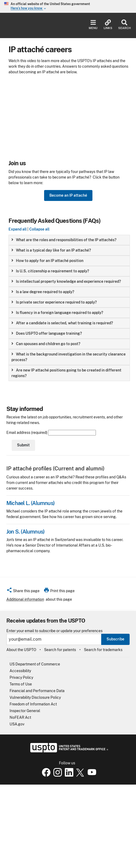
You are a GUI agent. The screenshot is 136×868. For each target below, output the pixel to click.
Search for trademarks (103, 650)
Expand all (18, 229)
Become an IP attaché (68, 195)
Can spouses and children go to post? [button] (46, 344)
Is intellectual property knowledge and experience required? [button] (66, 281)
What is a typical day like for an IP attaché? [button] (51, 250)
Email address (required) (51, 433)
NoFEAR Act (20, 717)
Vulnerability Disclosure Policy (35, 697)
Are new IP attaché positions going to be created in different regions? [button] (66, 373)
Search (124, 25)
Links (108, 25)
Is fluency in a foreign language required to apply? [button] (57, 313)
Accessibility (20, 671)
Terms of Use (21, 684)
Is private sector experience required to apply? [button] (54, 302)
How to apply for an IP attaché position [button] (47, 261)
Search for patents (60, 650)
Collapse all (39, 229)
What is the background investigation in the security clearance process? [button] (69, 357)
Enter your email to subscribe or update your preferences (54, 631)
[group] (69, 240)
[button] (23, 592)
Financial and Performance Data (37, 691)
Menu (93, 25)
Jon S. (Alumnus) (25, 532)
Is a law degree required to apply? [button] (43, 292)
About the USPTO (21, 650)
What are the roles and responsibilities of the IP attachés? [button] (64, 240)
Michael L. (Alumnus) (30, 503)
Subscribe (115, 639)
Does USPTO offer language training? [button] (47, 333)
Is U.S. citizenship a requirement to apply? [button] (50, 271)
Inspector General (25, 711)
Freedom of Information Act (33, 704)
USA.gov (17, 724)
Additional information (25, 599)
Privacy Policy (21, 677)
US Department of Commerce (35, 664)
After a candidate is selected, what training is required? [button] (62, 323)
